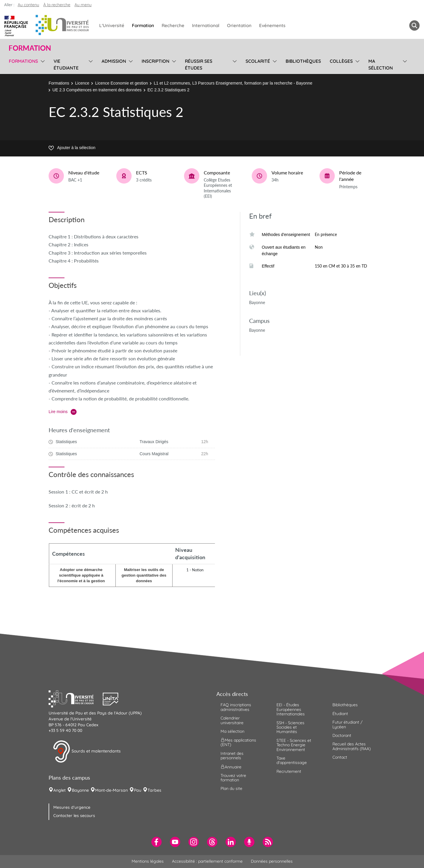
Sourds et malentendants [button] (87, 752)
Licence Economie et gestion (121, 83)
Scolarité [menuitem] (258, 61)
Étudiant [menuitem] (340, 714)
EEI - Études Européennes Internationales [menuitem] (291, 709)
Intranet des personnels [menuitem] (232, 756)
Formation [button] (30, 48)
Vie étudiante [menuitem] (66, 65)
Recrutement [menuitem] (289, 771)
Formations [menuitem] (23, 61)
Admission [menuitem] (114, 61)
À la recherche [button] (57, 5)
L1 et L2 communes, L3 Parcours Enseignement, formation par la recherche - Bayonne (233, 83)
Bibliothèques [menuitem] (303, 61)
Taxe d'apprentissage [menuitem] (292, 760)
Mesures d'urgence (72, 807)
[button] (76, 698)
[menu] (42, 64)
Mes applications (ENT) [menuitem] (238, 742)
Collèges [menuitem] (341, 61)
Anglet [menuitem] (59, 790)
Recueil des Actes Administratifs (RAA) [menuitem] (352, 746)
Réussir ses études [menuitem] (199, 65)
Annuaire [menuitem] (231, 767)
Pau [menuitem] (138, 790)
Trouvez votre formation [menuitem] (233, 778)
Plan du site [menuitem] (231, 788)
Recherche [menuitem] (173, 25)
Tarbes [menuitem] (154, 790)
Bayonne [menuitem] (80, 790)
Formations (59, 83)
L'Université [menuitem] (112, 25)
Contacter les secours (74, 816)
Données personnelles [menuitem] (272, 861)
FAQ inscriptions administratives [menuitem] (236, 707)
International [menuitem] (206, 25)
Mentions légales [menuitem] (148, 861)
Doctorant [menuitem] (342, 735)
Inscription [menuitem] (155, 61)
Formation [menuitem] (143, 25)
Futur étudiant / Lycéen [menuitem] (347, 724)
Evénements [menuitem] (272, 25)
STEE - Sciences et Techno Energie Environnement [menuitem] (294, 745)
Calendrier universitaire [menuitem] (232, 720)
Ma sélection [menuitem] (381, 65)
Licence (82, 83)
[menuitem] (156, 842)
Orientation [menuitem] (239, 25)
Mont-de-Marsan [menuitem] (111, 790)
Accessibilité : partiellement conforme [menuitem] (207, 861)
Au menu (83, 5)
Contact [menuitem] (340, 757)
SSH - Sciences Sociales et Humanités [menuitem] (290, 727)
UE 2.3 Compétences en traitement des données (97, 90)
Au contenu (28, 5)
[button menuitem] (414, 25)
